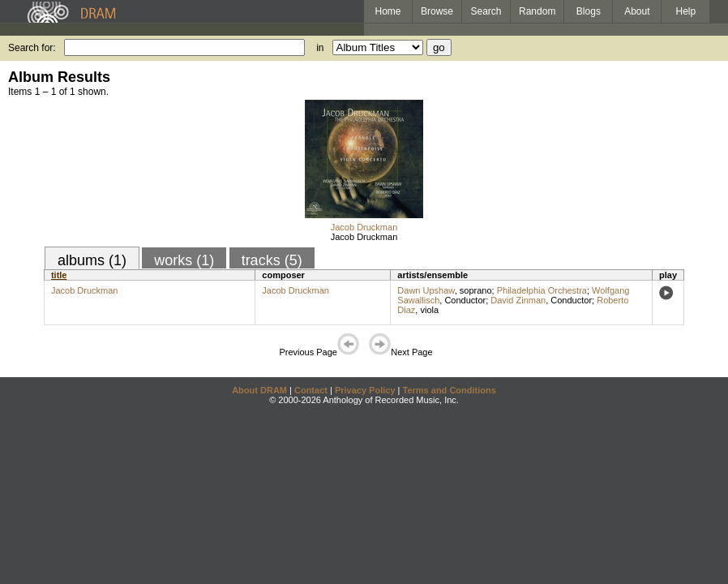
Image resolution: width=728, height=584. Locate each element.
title (59, 275)
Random (537, 11)
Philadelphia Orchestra (542, 290)
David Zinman (518, 300)
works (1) (184, 260)
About (637, 11)
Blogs (589, 11)
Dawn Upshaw (426, 290)
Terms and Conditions (450, 390)
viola (429, 310)
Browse (437, 11)
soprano (476, 290)
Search (486, 11)
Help (686, 11)
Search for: (32, 48)
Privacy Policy (365, 390)
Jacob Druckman (364, 227)
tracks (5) (272, 260)
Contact (311, 390)
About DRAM (259, 390)
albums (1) (92, 260)
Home (388, 11)
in (320, 48)
